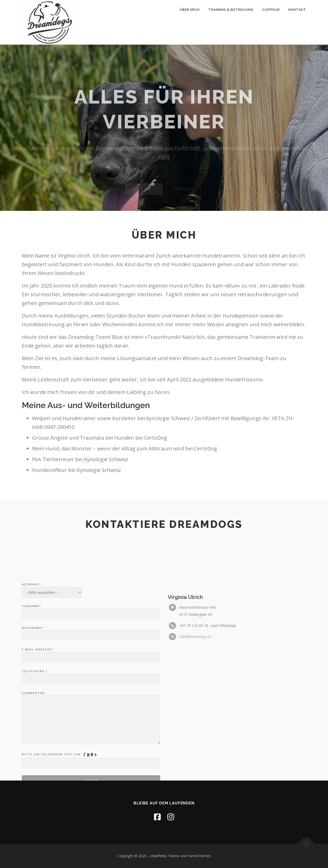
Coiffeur (271, 10)
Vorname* (91, 687)
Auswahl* (52, 663)
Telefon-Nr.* (91, 752)
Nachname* (91, 708)
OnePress (159, 856)
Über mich (190, 10)
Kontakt (297, 10)
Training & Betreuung (231, 10)
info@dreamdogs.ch (195, 713)
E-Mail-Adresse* (91, 730)
